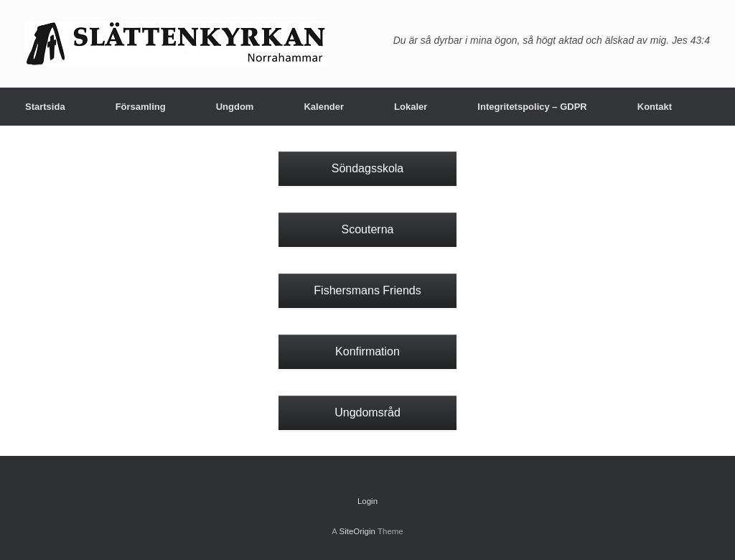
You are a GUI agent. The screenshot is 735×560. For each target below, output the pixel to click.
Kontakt (655, 107)
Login (367, 501)
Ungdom (235, 107)
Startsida (45, 107)
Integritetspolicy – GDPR (532, 107)
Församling (141, 107)
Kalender (324, 107)
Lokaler (411, 107)
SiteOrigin (357, 531)
